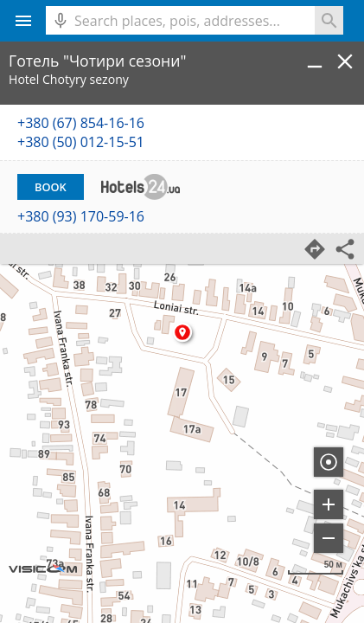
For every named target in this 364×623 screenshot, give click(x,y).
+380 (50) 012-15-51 (81, 142)
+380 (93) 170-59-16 (81, 216)
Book (51, 187)
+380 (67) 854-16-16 (81, 123)
